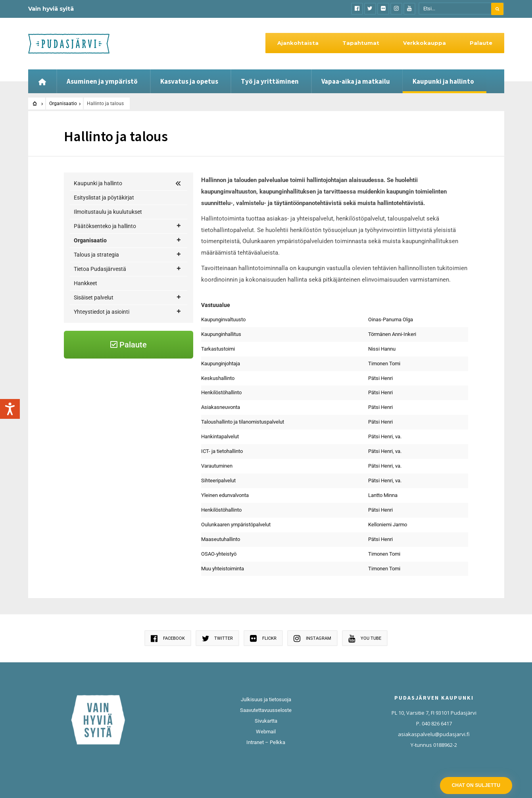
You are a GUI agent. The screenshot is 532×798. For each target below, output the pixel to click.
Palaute (481, 43)
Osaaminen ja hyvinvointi (114, 269)
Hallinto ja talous (105, 254)
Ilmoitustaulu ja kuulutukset (108, 212)
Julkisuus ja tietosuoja (266, 699)
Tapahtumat (361, 43)
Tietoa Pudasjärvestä (128, 312)
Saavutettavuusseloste (266, 710)
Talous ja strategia (128, 297)
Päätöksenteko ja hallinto (128, 226)
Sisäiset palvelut (128, 340)
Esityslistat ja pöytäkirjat (104, 198)
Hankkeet (85, 326)
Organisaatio (63, 104)
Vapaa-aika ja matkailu (356, 81)
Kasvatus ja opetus (189, 81)
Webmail (266, 732)
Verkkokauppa (424, 43)
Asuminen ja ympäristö (102, 81)
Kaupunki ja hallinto (443, 81)
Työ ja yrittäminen (270, 81)
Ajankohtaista (298, 43)
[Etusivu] (42, 81)
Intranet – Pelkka (266, 742)
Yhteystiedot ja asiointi (128, 354)
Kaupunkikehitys (104, 283)
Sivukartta (266, 721)
